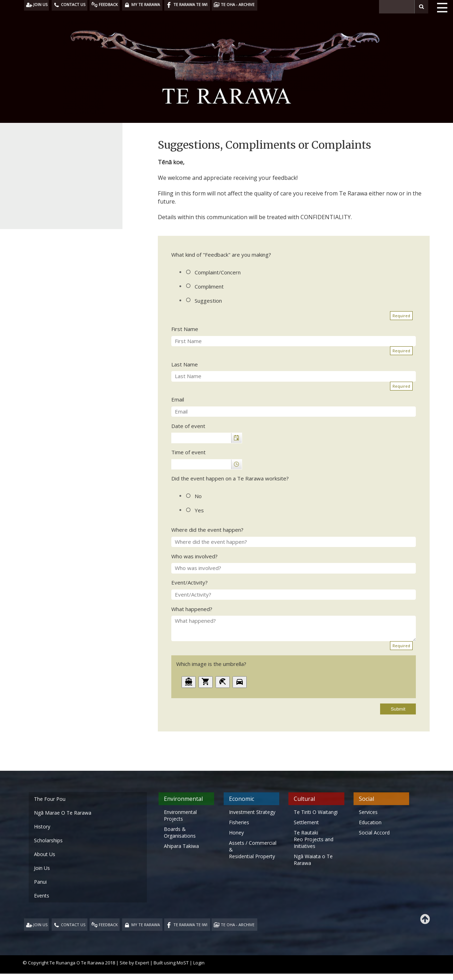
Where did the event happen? (207, 530)
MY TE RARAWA (146, 925)
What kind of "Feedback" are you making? (221, 255)
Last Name (185, 364)
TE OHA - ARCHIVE (238, 925)
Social (366, 799)
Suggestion (208, 301)
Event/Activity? (190, 582)
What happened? (192, 609)
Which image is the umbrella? (211, 664)
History (42, 827)
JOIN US (40, 925)
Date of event (188, 426)
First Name (185, 329)
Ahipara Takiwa (181, 846)
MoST (183, 963)
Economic (242, 799)
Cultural (304, 799)
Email (178, 399)
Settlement (306, 822)
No (198, 496)
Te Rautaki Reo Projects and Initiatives (314, 839)
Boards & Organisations (180, 832)
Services (368, 812)
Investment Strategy (252, 812)
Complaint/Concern (218, 272)
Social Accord (374, 833)
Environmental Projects (180, 815)
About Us (45, 854)
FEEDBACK (108, 925)
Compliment (209, 286)
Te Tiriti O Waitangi (316, 812)
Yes (199, 510)
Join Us (42, 868)
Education (370, 822)
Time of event (188, 452)
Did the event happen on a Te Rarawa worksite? (230, 478)
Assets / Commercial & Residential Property (253, 850)
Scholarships (48, 840)
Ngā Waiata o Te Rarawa (313, 860)
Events (42, 896)
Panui (40, 882)
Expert (142, 963)
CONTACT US (73, 925)
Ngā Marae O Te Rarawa (63, 813)
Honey (236, 833)
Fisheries (239, 822)
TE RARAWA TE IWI (190, 925)
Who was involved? (194, 556)
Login (199, 963)
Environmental (183, 799)
